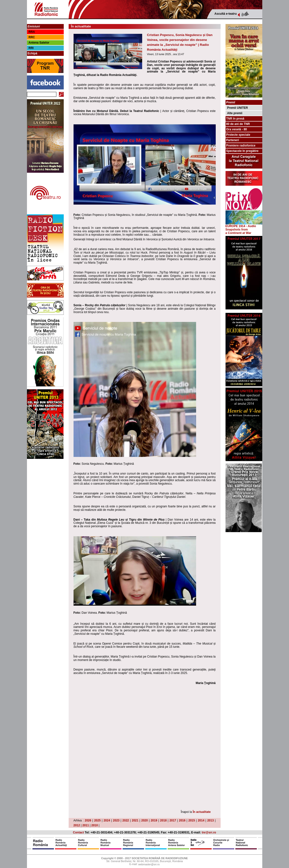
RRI (31, 48)
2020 (144, 820)
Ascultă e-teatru (226, 14)
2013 (210, 820)
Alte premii (235, 113)
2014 (201, 820)
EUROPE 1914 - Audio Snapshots (244, 226)
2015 (192, 820)
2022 (126, 820)
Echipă (32, 53)
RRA (32, 32)
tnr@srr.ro (209, 832)
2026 (88, 820)
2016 (182, 820)
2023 (116, 820)
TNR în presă (235, 119)
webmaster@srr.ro (149, 864)
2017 (173, 820)
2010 (95, 825)
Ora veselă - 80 (237, 129)
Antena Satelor (39, 43)
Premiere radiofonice (241, 146)
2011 (86, 825)
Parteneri (233, 140)
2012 (77, 825)
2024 (107, 820)
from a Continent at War (239, 231)
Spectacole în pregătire (242, 151)
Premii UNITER (238, 108)
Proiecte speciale (238, 135)
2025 (97, 820)
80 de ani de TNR (238, 124)
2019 (154, 820)
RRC (32, 37)
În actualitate (202, 812)
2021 (135, 820)
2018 (163, 820)
